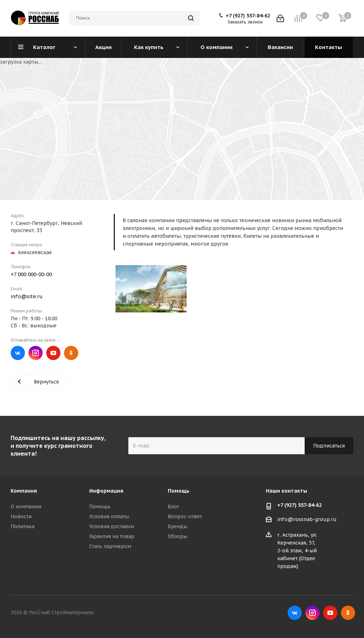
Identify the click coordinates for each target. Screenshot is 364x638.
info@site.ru (27, 296)
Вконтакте (18, 353)
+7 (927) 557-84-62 (248, 16)
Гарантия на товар (112, 536)
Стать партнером (110, 546)
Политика (23, 526)
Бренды (178, 526)
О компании (26, 506)
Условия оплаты (109, 516)
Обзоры (178, 536)
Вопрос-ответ (185, 516)
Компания (24, 491)
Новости (21, 516)
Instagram (36, 353)
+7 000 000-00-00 (31, 274)
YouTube (53, 353)
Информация (106, 491)
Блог (174, 506)
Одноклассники (71, 353)
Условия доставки (112, 526)
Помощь (100, 506)
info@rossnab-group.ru (307, 519)
